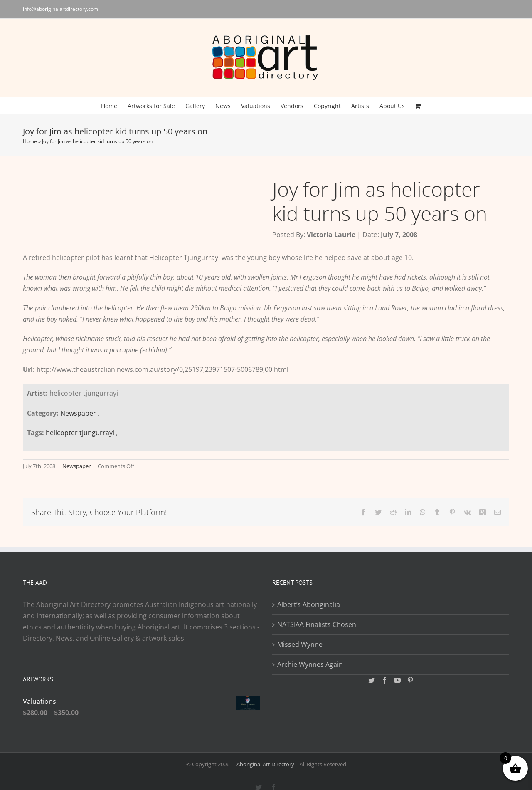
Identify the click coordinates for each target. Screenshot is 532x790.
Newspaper (78, 413)
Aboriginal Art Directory (265, 764)
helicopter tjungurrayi (80, 433)
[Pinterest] (410, 680)
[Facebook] (384, 680)
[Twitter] (372, 680)
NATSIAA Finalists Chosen (317, 624)
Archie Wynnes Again (310, 664)
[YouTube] (397, 680)
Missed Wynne (300, 644)
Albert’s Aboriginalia (309, 604)
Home (30, 141)
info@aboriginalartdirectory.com (60, 9)
